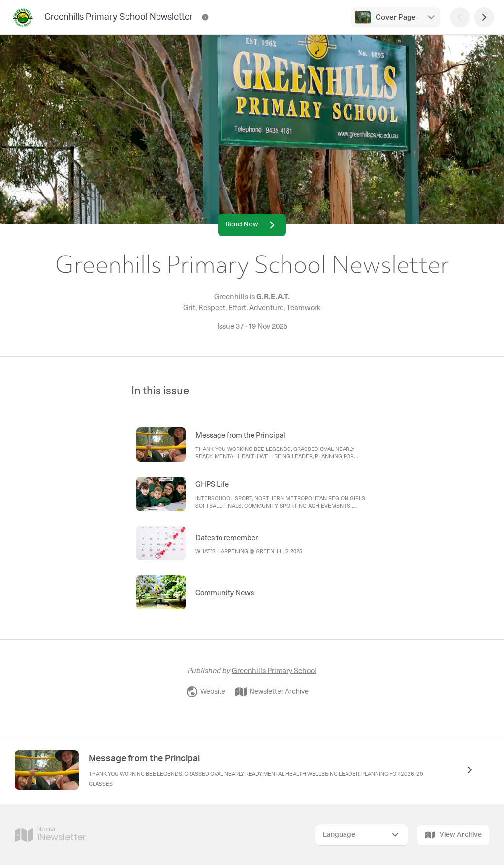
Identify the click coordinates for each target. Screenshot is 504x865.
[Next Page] (484, 17)
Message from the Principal (144, 759)
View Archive (453, 835)
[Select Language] (362, 835)
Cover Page (396, 17)
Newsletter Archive (272, 692)
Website (206, 692)
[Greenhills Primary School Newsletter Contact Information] (205, 17)
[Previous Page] (460, 17)
